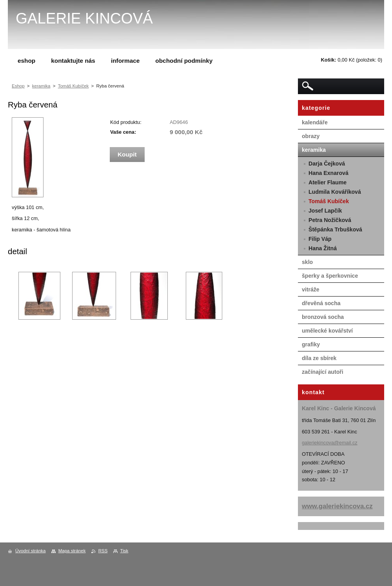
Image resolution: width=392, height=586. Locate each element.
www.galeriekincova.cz (337, 506)
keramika (41, 86)
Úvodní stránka (30, 551)
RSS (103, 551)
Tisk (124, 551)
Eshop (18, 86)
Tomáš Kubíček (73, 86)
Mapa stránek (72, 551)
